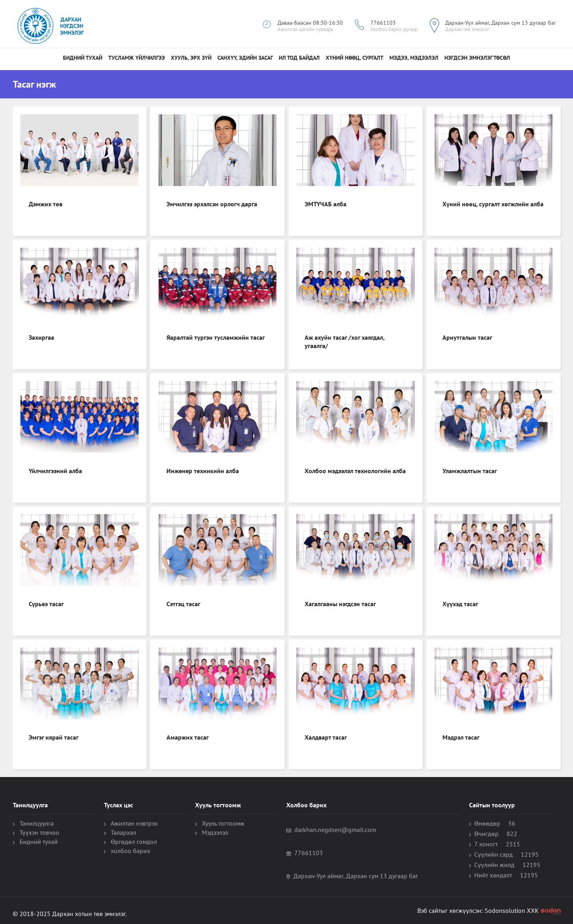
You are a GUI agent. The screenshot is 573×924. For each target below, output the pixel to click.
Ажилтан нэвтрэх (134, 823)
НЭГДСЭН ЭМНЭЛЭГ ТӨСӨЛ (477, 58)
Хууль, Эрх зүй (191, 58)
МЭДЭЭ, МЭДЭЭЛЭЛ (414, 58)
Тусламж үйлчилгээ (137, 58)
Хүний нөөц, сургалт (355, 58)
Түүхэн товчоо (39, 832)
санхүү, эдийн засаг (245, 58)
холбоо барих (130, 851)
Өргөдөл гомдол (134, 842)
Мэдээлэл (215, 832)
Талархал (123, 832)
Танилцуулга (37, 823)
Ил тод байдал (299, 58)
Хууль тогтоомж (223, 823)
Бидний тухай (83, 58)
